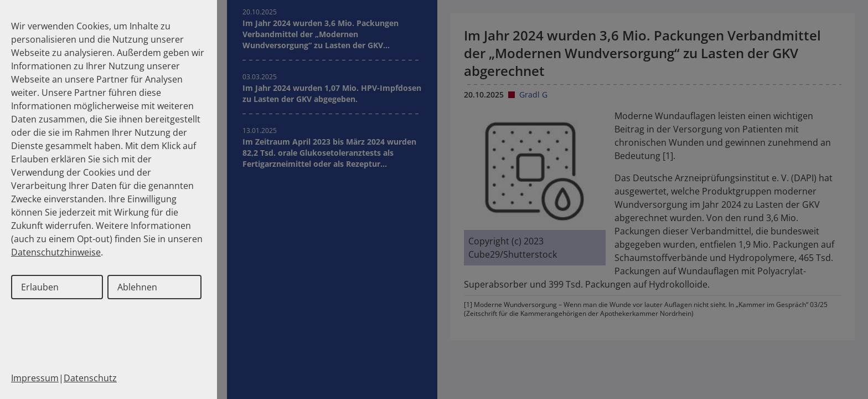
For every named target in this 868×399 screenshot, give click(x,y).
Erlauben (40, 287)
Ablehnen (137, 287)
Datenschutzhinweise (56, 252)
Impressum (35, 378)
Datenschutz (90, 378)
